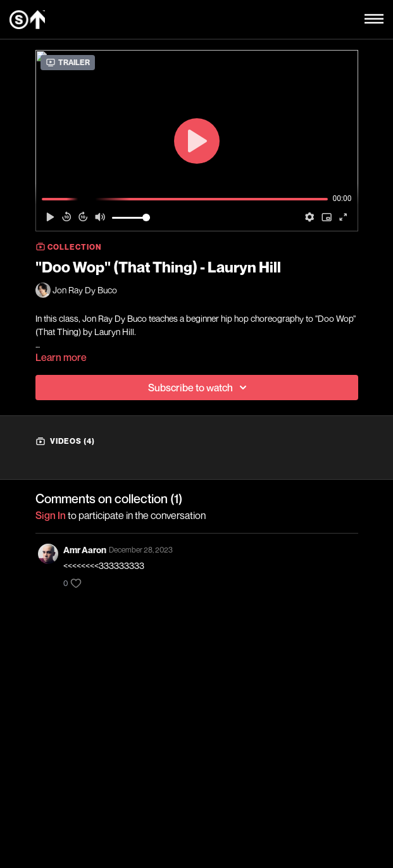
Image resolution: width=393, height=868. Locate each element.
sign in (51, 515)
